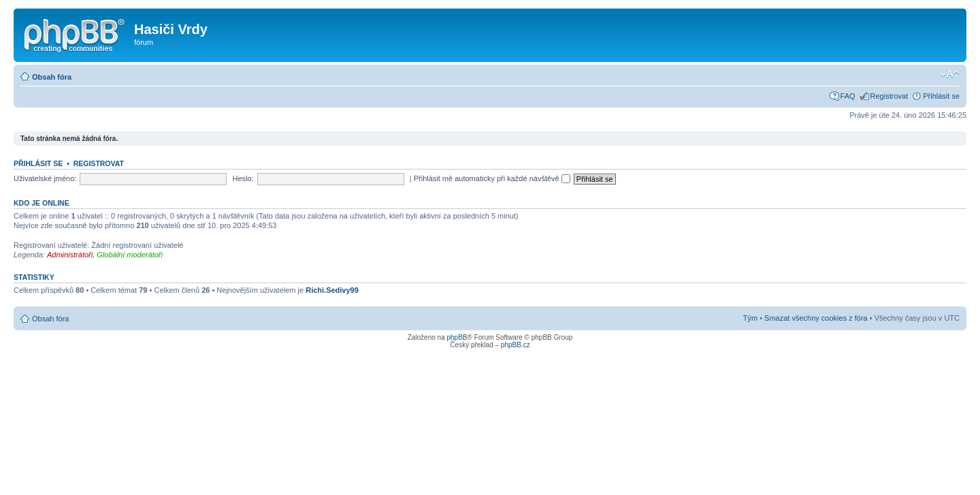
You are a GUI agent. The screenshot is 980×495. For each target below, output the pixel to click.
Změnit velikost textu (950, 74)
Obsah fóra (52, 77)
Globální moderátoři (130, 255)
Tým (750, 318)
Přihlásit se (941, 96)
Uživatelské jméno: (45, 178)
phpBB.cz (516, 345)
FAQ (848, 96)
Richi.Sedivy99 (332, 290)
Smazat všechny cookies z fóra (816, 318)
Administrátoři (70, 255)
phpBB (457, 337)
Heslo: (243, 178)
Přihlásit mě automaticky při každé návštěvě (492, 178)
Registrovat (889, 96)
